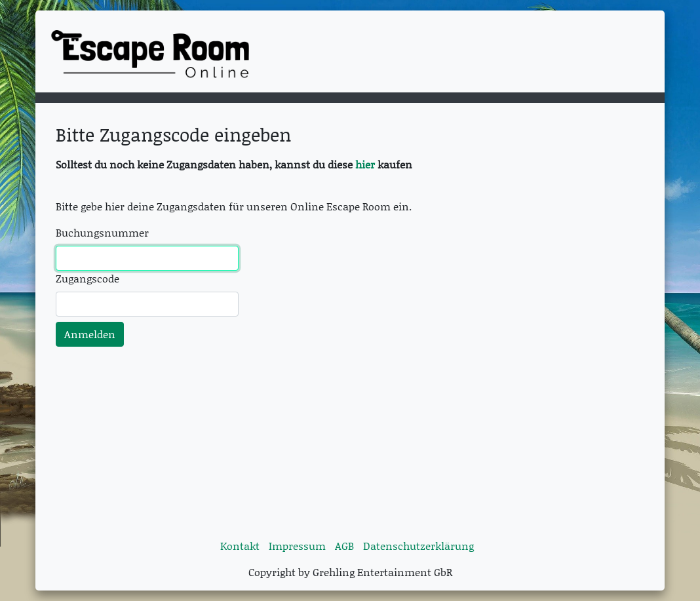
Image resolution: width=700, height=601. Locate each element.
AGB (344, 546)
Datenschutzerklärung (418, 546)
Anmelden (90, 334)
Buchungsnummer (102, 232)
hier (366, 164)
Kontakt (240, 546)
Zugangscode (87, 278)
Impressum (297, 546)
